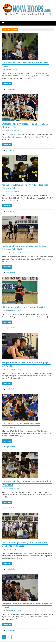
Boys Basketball (11, 89)
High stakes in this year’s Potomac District (24, 307)
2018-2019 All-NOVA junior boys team (21, 424)
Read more (7, 83)
